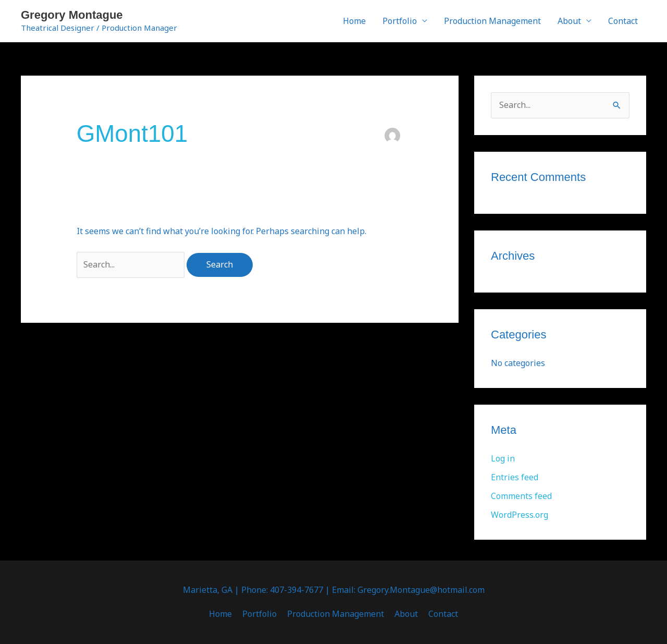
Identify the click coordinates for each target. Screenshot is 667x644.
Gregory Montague (72, 15)
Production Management (492, 21)
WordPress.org (520, 515)
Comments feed (521, 496)
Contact (623, 21)
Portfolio (400, 21)
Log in (503, 458)
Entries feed (515, 477)
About (569, 21)
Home (354, 21)
